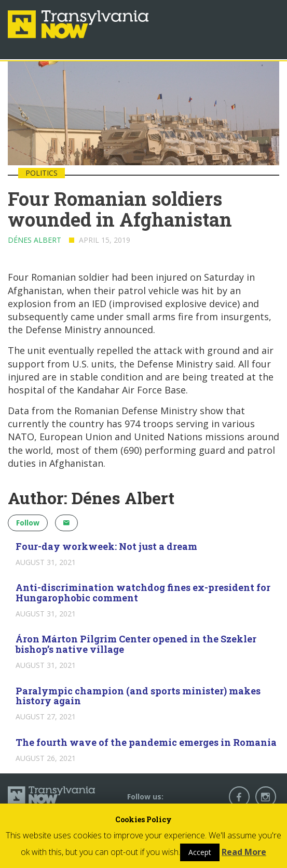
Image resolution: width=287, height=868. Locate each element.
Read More (244, 852)
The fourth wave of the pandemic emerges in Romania (146, 742)
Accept (200, 852)
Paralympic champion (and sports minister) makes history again (138, 696)
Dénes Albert (35, 240)
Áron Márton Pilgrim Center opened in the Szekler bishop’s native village (136, 644)
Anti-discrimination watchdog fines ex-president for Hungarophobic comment (143, 593)
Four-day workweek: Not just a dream (106, 546)
